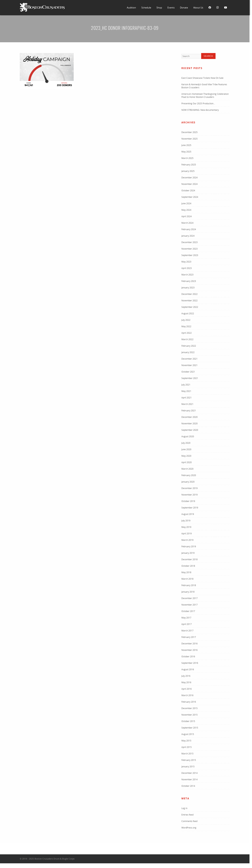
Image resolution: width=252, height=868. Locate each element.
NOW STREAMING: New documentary (200, 110)
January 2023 (188, 288)
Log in (184, 808)
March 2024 (187, 223)
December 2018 (189, 559)
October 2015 (188, 721)
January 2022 (188, 352)
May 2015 (186, 741)
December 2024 (189, 178)
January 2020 (188, 482)
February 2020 (189, 475)
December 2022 (189, 294)
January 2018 (188, 592)
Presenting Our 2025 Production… (198, 103)
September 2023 (190, 255)
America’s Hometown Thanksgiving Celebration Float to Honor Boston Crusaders (205, 95)
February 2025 (189, 165)
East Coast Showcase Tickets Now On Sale (202, 78)
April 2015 (187, 747)
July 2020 (186, 443)
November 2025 (189, 139)
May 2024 (186, 210)
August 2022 (188, 313)
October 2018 (188, 566)
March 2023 (187, 275)
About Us (198, 8)
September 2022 (190, 307)
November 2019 (189, 495)
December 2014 (189, 773)
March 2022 (187, 339)
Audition (131, 8)
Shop (159, 8)
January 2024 (188, 236)
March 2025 (187, 158)
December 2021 (189, 359)
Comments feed (189, 821)
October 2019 (188, 501)
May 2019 (186, 527)
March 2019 (187, 540)
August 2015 (188, 734)
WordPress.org (189, 828)
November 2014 (189, 779)
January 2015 (188, 767)
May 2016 (186, 682)
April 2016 (187, 689)
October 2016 (188, 656)
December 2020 (189, 417)
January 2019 (188, 553)
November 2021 (189, 365)
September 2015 (190, 728)
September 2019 (190, 508)
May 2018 (186, 572)
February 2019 (189, 546)
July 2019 (186, 521)
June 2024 (186, 203)
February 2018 (189, 585)
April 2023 (187, 268)
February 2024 (189, 229)
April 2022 (187, 333)
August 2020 (188, 436)
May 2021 (186, 391)
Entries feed (187, 815)
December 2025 (189, 132)
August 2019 (188, 514)
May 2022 (186, 326)
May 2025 (186, 152)
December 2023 (189, 242)
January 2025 (188, 171)
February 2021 (189, 411)
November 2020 (189, 423)
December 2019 (189, 488)
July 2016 (186, 676)
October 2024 (188, 190)
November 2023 (189, 249)
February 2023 (189, 281)
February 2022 (189, 346)
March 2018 (187, 579)
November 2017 (189, 605)
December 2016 (189, 644)
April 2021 (187, 398)
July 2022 (186, 320)
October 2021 (188, 372)
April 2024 (187, 216)
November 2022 (189, 301)
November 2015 (189, 715)
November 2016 (189, 650)
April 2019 (187, 534)
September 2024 (190, 197)
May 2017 (186, 618)
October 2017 (188, 611)
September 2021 (190, 378)
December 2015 (189, 708)
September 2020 (190, 430)
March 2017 (187, 631)
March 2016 (187, 695)
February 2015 (189, 760)
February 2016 (189, 702)
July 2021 (186, 385)
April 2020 (187, 462)
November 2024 (189, 184)
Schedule (146, 8)
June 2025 (186, 145)
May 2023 (186, 262)
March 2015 (187, 754)
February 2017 (189, 637)
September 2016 (190, 663)
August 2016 (188, 669)
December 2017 (189, 598)
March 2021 (187, 404)
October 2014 (188, 786)
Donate (184, 8)
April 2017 (187, 624)
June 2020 (186, 449)
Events (171, 8)
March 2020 (187, 469)
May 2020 (186, 456)
